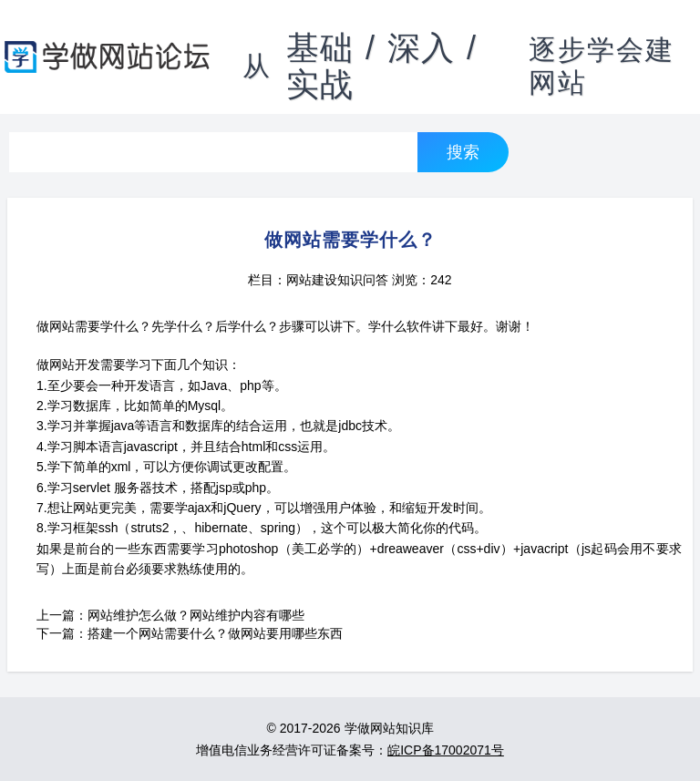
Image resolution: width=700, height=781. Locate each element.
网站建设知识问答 (337, 280)
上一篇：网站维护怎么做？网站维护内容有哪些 (170, 615)
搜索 (463, 152)
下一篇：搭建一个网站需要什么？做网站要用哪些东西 (190, 633)
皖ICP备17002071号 (446, 750)
